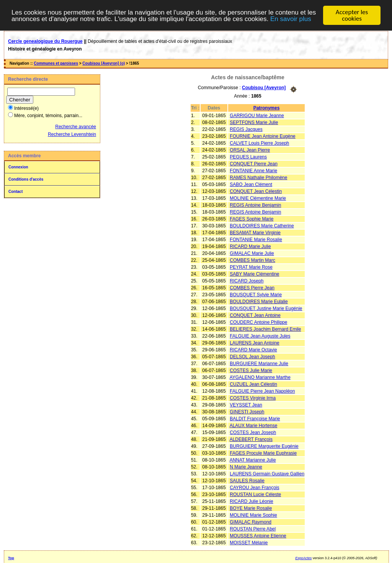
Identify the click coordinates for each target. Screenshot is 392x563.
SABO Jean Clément (251, 184)
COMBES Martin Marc (252, 260)
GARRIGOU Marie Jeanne (257, 115)
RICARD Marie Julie (250, 246)
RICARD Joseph (247, 281)
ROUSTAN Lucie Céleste (255, 494)
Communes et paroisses (56, 63)
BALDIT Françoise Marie (255, 418)
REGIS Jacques (246, 129)
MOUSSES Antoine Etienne (258, 535)
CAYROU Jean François (254, 487)
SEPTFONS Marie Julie (254, 122)
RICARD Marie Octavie (253, 349)
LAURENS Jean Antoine (254, 343)
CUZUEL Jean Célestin (253, 384)
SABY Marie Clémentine (254, 274)
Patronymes (267, 108)
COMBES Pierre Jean (252, 287)
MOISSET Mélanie (249, 542)
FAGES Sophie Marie (252, 219)
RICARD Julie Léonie (251, 501)
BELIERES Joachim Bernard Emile (265, 329)
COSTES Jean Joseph (253, 432)
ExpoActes (303, 558)
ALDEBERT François (251, 439)
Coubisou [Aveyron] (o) (104, 63)
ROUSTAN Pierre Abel (253, 529)
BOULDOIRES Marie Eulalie (259, 301)
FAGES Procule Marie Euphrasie (263, 453)
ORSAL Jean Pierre (250, 150)
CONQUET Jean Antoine (255, 315)
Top (11, 558)
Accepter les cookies (352, 15)
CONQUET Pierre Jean (253, 163)
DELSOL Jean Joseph (252, 356)
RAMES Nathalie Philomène (258, 177)
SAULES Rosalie (247, 480)
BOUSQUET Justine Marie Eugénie (266, 308)
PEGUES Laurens (248, 157)
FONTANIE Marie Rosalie (256, 239)
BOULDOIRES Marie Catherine (262, 225)
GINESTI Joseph (247, 411)
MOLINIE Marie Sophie (253, 515)
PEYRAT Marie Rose (251, 267)
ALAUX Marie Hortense (254, 425)
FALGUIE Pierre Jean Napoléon (262, 391)
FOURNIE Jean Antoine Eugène (262, 136)
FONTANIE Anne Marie (253, 170)
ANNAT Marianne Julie (253, 460)
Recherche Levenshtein (72, 134)
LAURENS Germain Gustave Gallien (267, 473)
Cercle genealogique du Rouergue (45, 41)
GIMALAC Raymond (251, 522)
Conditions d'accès (26, 179)
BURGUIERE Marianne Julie (259, 363)
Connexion (18, 167)
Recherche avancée (76, 127)
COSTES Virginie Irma (253, 398)
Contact (16, 192)
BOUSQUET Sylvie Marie (256, 294)
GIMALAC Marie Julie (252, 253)
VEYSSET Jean (246, 405)
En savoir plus (291, 19)
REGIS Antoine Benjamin (255, 205)
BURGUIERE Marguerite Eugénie (264, 446)
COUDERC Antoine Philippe (258, 322)
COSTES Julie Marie (251, 370)
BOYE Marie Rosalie (251, 508)
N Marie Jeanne (246, 467)
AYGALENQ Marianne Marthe (260, 377)
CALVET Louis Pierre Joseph (259, 143)
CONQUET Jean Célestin (256, 191)
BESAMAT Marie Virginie (255, 232)
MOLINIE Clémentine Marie (258, 198)
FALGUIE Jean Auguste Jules (260, 336)
